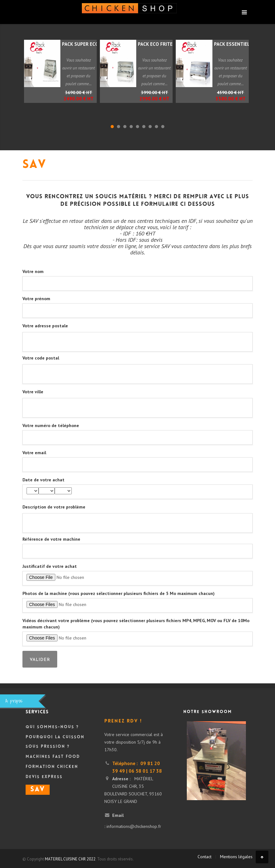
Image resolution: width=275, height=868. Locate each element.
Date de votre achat (43, 480)
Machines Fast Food (53, 757)
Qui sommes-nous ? (52, 727)
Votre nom (33, 271)
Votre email (34, 453)
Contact (205, 857)
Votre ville (33, 392)
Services (37, 712)
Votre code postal (41, 358)
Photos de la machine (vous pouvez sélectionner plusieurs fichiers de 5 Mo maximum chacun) (119, 593)
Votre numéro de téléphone (51, 425)
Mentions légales (236, 857)
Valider (40, 660)
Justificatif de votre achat (50, 566)
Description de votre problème (54, 507)
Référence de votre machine (51, 539)
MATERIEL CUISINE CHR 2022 (70, 859)
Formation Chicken (52, 767)
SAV (38, 790)
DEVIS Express (44, 777)
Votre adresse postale (45, 326)
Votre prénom (36, 299)
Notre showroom (208, 712)
